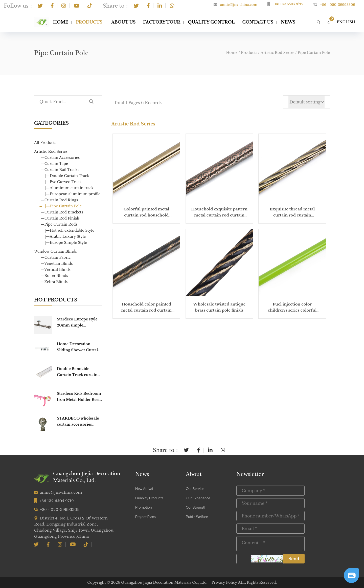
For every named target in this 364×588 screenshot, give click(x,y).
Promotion (143, 507)
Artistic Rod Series (277, 53)
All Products (45, 143)
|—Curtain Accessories (60, 158)
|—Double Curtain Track (67, 176)
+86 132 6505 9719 (288, 4)
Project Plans (145, 517)
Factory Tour (162, 22)
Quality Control (211, 22)
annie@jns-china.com (239, 5)
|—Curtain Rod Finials (60, 218)
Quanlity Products (149, 498)
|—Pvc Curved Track (63, 182)
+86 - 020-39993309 (338, 5)
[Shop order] (306, 102)
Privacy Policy (224, 582)
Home (61, 22)
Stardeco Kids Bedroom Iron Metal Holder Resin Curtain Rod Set (79, 397)
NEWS (288, 22)
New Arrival (144, 489)
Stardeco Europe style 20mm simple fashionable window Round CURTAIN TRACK (77, 323)
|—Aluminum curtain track (69, 188)
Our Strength (196, 507)
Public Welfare (197, 517)
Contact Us (258, 22)
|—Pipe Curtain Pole (63, 206)
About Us (123, 22)
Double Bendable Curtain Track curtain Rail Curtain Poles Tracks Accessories (77, 372)
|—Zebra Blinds (53, 282)
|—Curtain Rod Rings (59, 200)
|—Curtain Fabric (55, 257)
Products (89, 22)
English (346, 22)
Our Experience (198, 498)
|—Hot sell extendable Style (70, 230)
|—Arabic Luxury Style (65, 236)
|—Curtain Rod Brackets (61, 212)
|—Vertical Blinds (55, 270)
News (142, 474)
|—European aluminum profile (73, 194)
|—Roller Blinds (54, 276)
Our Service (195, 489)
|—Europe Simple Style (66, 243)
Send (294, 559)
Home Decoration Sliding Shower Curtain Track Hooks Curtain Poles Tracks (79, 347)
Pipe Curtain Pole (314, 53)
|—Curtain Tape (54, 164)
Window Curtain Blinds (55, 251)
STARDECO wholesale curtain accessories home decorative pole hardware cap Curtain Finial (78, 422)
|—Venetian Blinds (56, 264)
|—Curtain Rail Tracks (59, 170)
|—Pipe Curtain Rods (58, 224)
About (194, 474)
